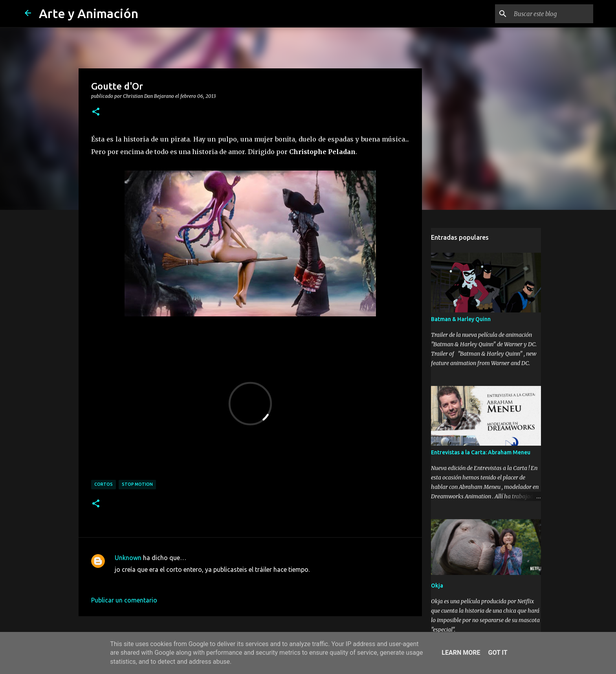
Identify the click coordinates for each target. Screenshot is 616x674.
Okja (437, 586)
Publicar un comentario (124, 600)
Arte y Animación (89, 13)
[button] (96, 112)
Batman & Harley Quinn (461, 319)
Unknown (128, 558)
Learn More (461, 653)
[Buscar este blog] (552, 14)
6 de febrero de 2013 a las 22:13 (160, 581)
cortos (104, 484)
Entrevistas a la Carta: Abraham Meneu (481, 452)
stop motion (137, 484)
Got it (498, 653)
